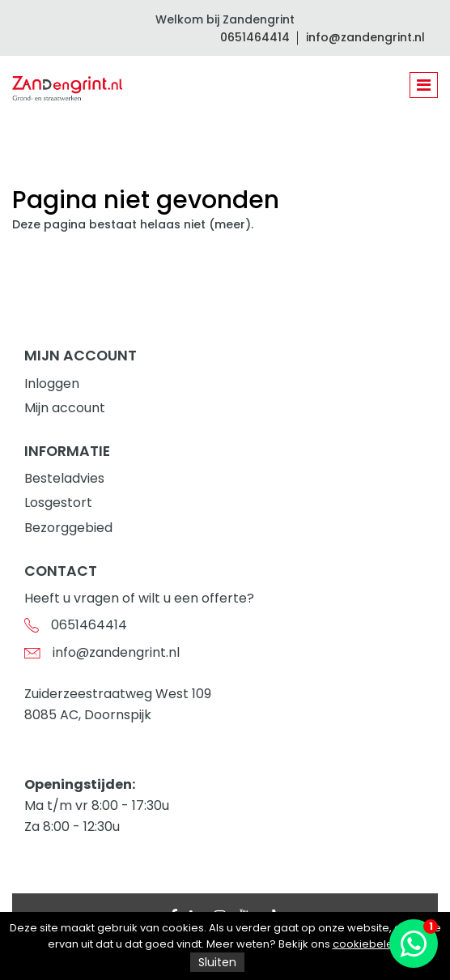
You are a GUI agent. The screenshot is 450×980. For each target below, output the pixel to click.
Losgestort (58, 503)
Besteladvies (64, 478)
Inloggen (52, 383)
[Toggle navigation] (424, 85)
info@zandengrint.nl (365, 37)
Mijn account (65, 408)
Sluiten (217, 962)
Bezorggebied (68, 528)
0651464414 (255, 37)
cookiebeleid (368, 944)
